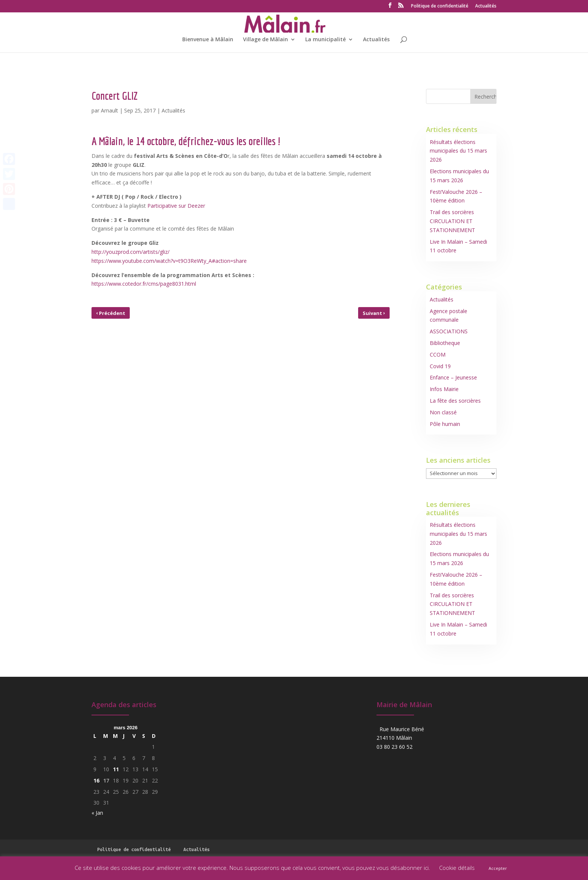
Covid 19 (440, 366)
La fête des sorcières (455, 401)
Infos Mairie (444, 389)
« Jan (97, 813)
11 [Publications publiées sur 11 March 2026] (116, 769)
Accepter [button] (498, 868)
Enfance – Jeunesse (453, 377)
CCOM (438, 355)
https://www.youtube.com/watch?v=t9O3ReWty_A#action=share (169, 261)
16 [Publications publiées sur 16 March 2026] (96, 780)
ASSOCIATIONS (449, 331)
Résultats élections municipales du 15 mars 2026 (458, 151)
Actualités (486, 6)
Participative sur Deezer (176, 206)
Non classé (443, 412)
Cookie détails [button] (457, 868)
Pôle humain (445, 424)
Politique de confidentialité (440, 6)
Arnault (109, 110)
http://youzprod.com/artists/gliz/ (130, 252)
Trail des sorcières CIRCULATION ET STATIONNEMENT (452, 221)
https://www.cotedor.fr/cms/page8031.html (144, 284)
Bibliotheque (445, 343)
